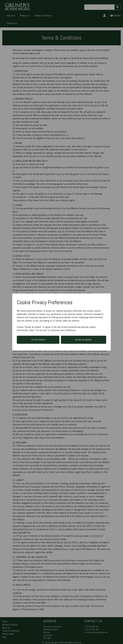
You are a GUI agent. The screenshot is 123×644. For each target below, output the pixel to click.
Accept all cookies (83, 340)
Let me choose (38, 340)
